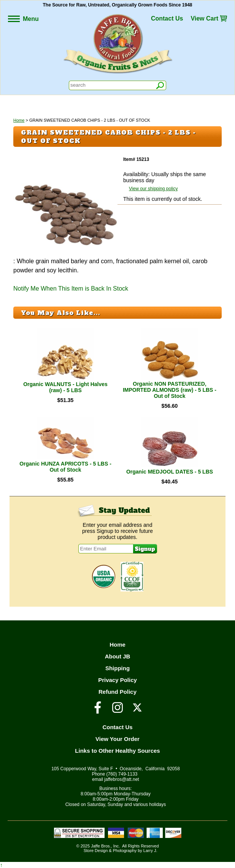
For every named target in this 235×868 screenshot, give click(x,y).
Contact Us (167, 18)
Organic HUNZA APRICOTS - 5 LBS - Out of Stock (65, 467)
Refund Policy (117, 692)
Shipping (117, 668)
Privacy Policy (117, 680)
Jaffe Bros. (101, 846)
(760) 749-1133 (122, 774)
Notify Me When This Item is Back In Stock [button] (71, 289)
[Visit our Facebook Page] (98, 711)
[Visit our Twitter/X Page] (137, 711)
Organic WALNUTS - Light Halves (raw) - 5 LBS (65, 387)
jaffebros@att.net (121, 779)
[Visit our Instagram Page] (117, 711)
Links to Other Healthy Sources (117, 751)
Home (19, 120)
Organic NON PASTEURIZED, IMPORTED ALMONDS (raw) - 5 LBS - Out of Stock (170, 390)
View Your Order (117, 739)
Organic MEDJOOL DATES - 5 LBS (170, 472)
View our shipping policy (153, 189)
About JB (118, 656)
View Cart (204, 18)
